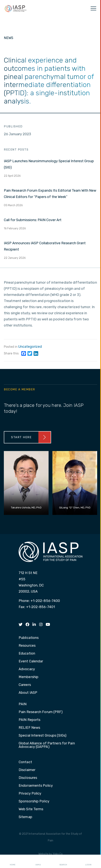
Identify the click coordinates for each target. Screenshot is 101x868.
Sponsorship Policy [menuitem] (34, 801)
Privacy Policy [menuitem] (30, 794)
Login (88, 861)
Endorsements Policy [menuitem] (36, 786)
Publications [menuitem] (29, 638)
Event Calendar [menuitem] (31, 661)
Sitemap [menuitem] (25, 817)
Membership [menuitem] (29, 677)
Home (13, 861)
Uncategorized (30, 347)
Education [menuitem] (27, 654)
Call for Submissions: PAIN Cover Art (33, 220)
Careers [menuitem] (25, 685)
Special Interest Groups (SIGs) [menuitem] (43, 736)
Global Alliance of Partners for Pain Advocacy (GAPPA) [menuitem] (47, 745)
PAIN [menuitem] (23, 704)
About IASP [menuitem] (28, 693)
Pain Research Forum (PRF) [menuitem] (41, 712)
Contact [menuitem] (25, 762)
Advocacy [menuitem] (27, 669)
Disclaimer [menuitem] (27, 770)
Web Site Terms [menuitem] (31, 809)
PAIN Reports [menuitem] (29, 720)
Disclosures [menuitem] (28, 778)
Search (63, 861)
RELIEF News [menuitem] (29, 728)
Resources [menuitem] (27, 646)
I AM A (38, 861)
